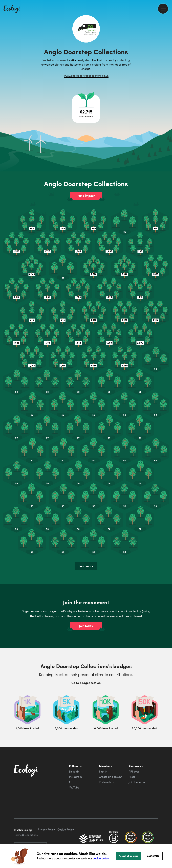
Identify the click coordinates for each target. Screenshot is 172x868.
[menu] (163, 9)
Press (132, 777)
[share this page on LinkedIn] (168, 62)
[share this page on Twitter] (168, 55)
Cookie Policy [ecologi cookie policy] (66, 830)
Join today (86, 626)
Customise (153, 856)
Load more (86, 566)
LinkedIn (74, 772)
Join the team (137, 782)
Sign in (103, 772)
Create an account (110, 777)
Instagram (75, 777)
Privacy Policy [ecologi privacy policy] (46, 830)
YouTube (74, 787)
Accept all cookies (128, 856)
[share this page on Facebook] (168, 48)
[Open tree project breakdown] (86, 109)
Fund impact (86, 196)
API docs (134, 772)
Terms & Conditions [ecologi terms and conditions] (26, 835)
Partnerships (107, 782)
